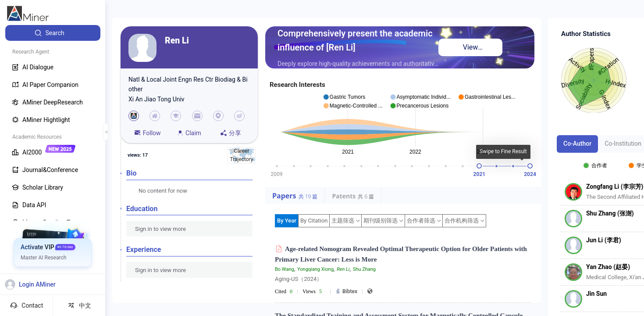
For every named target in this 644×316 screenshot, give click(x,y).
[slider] (479, 166)
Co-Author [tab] (577, 144)
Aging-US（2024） (299, 279)
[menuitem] (53, 33)
